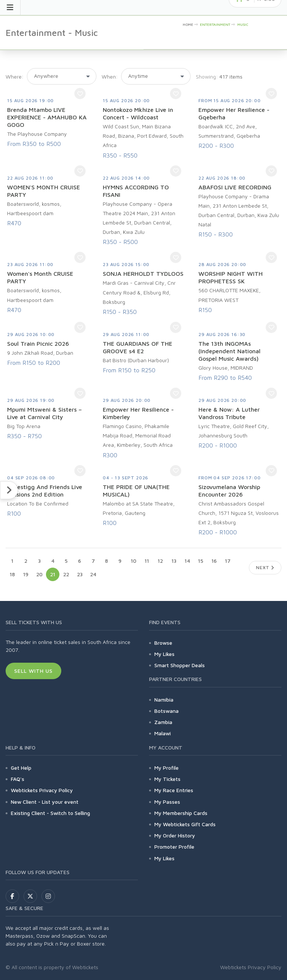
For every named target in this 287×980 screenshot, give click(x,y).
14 (187, 561)
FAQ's (18, 779)
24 (93, 574)
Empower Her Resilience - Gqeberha (234, 113)
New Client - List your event (45, 802)
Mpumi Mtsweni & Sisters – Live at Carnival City (44, 413)
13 (174, 561)
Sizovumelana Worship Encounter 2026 (229, 491)
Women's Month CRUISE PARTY (40, 277)
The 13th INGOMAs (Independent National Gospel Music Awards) (229, 351)
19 (26, 574)
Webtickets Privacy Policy (42, 790)
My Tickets (167, 779)
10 (134, 561)
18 (12, 574)
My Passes (167, 802)
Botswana (166, 711)
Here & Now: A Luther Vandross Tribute (229, 413)
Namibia (164, 700)
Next (265, 567)
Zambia (163, 722)
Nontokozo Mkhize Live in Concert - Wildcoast (138, 113)
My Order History (175, 835)
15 (201, 561)
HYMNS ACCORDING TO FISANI (136, 191)
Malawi (163, 733)
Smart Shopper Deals (180, 665)
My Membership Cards (181, 813)
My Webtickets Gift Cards (185, 824)
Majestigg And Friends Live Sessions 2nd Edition (45, 491)
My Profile (166, 768)
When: (110, 77)
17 (228, 561)
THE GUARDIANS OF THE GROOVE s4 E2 (138, 347)
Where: (15, 77)
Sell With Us (33, 671)
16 (214, 561)
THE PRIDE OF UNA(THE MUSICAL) (136, 491)
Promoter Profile (174, 847)
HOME (188, 24)
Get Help (21, 768)
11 (147, 561)
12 (160, 561)
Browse (163, 643)
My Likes (164, 654)
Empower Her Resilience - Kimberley (138, 413)
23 (80, 574)
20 (39, 574)
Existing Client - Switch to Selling (50, 813)
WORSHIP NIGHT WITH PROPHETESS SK (231, 277)
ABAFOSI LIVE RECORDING (235, 187)
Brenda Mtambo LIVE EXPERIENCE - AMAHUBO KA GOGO (47, 117)
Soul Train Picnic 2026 (38, 344)
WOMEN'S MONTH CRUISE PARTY (44, 191)
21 (53, 574)
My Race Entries (174, 790)
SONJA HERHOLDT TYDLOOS (143, 274)
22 (66, 574)
